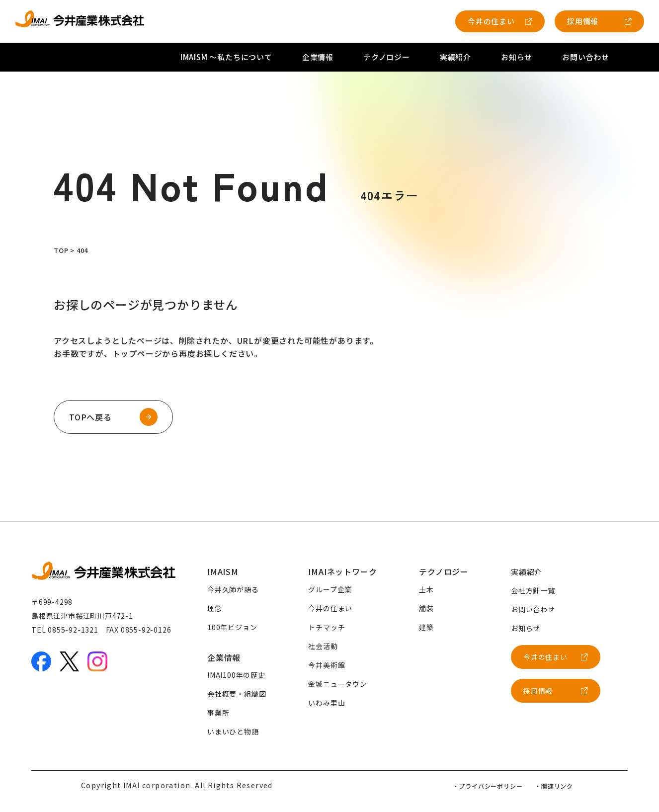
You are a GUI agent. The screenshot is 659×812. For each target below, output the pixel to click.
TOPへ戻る (90, 417)
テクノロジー (387, 57)
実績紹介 (455, 57)
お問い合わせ (586, 57)
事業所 (218, 713)
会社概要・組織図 (237, 694)
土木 (426, 589)
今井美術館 (327, 665)
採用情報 (583, 21)
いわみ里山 (327, 703)
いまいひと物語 (233, 731)
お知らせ (517, 57)
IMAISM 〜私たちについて (226, 57)
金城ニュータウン (337, 684)
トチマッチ (327, 627)
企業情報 (318, 57)
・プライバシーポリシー (488, 786)
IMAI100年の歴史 (236, 675)
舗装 (426, 608)
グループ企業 (330, 589)
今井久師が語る (233, 589)
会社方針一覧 (533, 590)
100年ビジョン (232, 627)
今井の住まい (491, 21)
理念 (215, 608)
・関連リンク (554, 786)
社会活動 (323, 646)
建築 (426, 627)
